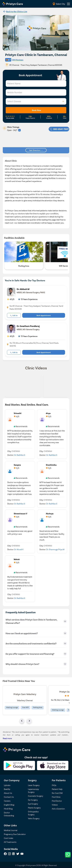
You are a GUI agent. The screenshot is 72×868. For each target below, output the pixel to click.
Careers (7, 801)
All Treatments (10, 842)
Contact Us (9, 797)
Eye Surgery (33, 804)
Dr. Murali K (19, 549)
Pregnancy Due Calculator (15, 834)
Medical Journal (11, 830)
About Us (8, 793)
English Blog (9, 805)
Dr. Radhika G (20, 455)
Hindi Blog (8, 809)
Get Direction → (36, 150)
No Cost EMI (57, 793)
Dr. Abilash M (23, 289)
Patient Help (57, 789)
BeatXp (7, 789)
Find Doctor (57, 801)
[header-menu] (68, 4)
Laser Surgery (34, 785)
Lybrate (7, 785)
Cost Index (9, 838)
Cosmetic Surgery (36, 796)
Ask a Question (58, 809)
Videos (55, 805)
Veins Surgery (34, 818)
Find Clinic (56, 797)
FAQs (54, 785)
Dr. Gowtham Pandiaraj (28, 326)
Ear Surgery (33, 800)
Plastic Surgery (34, 808)
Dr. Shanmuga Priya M (55, 549)
